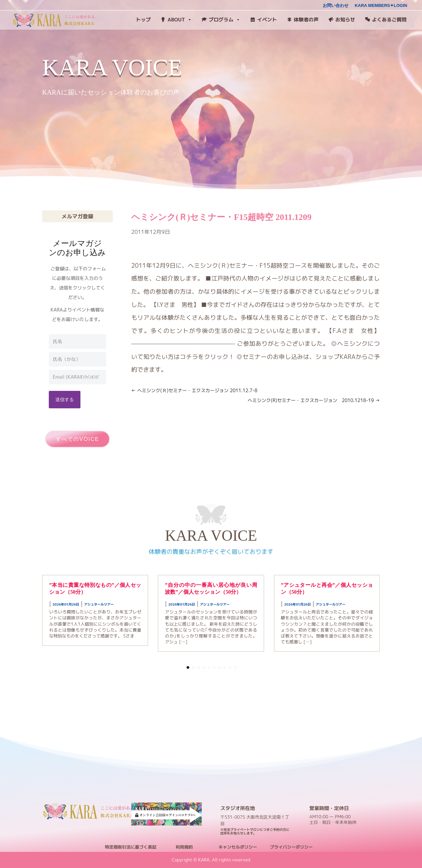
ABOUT (180, 20)
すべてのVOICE (77, 439)
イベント (267, 20)
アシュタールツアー (99, 604)
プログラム (225, 20)
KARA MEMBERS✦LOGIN (381, 6)
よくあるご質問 (389, 20)
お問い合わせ (336, 6)
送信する (65, 399)
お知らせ (345, 20)
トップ (143, 20)
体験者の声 (306, 20)
